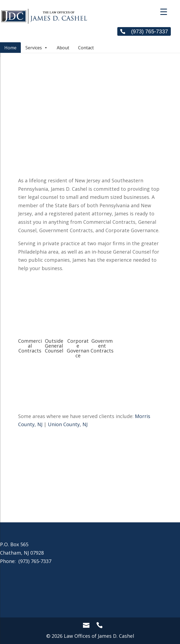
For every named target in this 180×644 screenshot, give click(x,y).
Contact (86, 48)
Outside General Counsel (54, 346)
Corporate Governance (78, 348)
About (63, 48)
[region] (90, 67)
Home (10, 48)
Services (37, 48)
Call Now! (90, 494)
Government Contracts (102, 346)
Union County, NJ (68, 424)
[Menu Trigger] (164, 12)
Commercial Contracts (30, 346)
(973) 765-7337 (144, 31)
